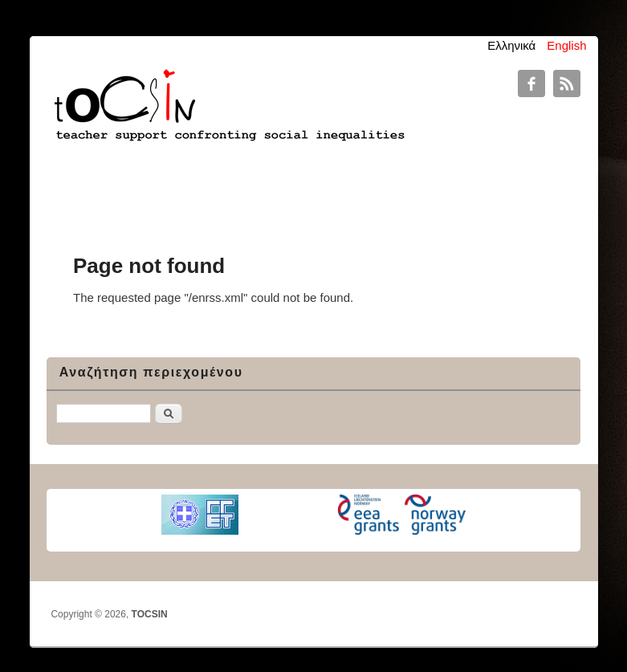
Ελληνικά (511, 45)
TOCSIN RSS (567, 83)
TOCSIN (150, 614)
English (566, 45)
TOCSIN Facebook (531, 83)
